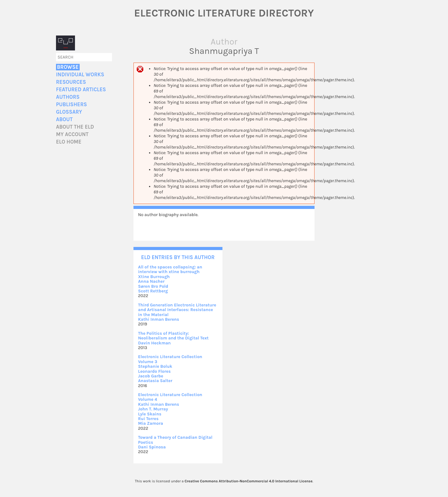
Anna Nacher (151, 281)
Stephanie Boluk (155, 366)
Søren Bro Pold (153, 286)
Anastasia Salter (155, 381)
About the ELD (75, 127)
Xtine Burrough (154, 277)
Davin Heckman (154, 343)
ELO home (69, 142)
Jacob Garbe (151, 376)
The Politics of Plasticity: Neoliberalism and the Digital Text (173, 336)
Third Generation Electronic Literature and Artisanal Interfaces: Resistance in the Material (177, 310)
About (64, 119)
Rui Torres (148, 419)
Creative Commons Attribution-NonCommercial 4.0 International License (248, 481)
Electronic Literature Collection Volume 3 (170, 359)
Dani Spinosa (152, 447)
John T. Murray (153, 409)
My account (72, 134)
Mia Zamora (151, 423)
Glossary (69, 112)
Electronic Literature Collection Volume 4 (170, 397)
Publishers (71, 104)
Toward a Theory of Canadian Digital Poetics (175, 440)
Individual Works (80, 75)
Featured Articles (81, 90)
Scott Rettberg (153, 291)
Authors (68, 97)
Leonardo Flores (154, 371)
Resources (71, 82)
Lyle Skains (150, 414)
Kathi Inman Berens (159, 319)
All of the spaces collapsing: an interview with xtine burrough (170, 269)
